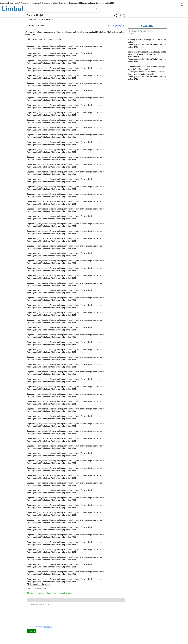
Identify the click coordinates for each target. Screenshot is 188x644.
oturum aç (48, 627)
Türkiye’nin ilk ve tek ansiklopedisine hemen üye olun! (49, 593)
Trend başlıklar (147, 26)
